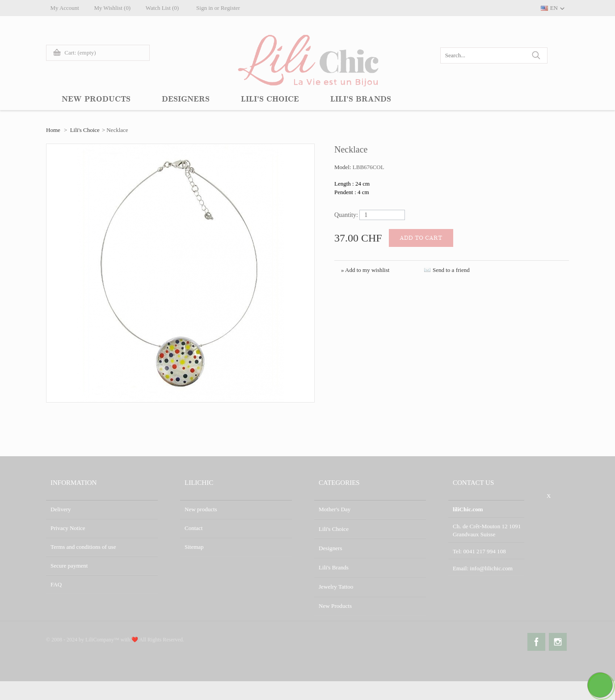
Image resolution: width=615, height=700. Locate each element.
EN (554, 8)
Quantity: (346, 215)
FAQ (56, 584)
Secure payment (69, 566)
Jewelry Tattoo (336, 584)
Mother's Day (335, 509)
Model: (343, 167)
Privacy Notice (68, 528)
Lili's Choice (85, 130)
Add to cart (421, 238)
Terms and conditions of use (83, 547)
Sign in (207, 8)
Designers (330, 547)
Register (233, 8)
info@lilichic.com (491, 567)
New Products (335, 603)
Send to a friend (451, 270)
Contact (194, 528)
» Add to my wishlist (365, 270)
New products (201, 509)
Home (53, 130)
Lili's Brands (333, 566)
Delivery (61, 509)
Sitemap (194, 547)
